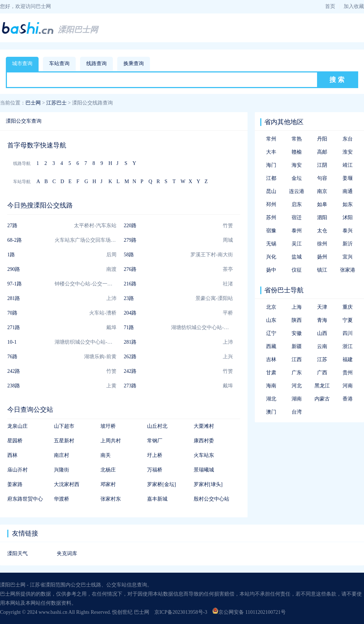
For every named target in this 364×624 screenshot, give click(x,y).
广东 (297, 373)
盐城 (297, 257)
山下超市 (64, 426)
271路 (14, 327)
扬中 (271, 270)
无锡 (271, 244)
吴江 (297, 244)
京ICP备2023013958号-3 (181, 612)
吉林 (271, 360)
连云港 (297, 191)
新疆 (297, 346)
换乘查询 (134, 64)
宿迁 (297, 218)
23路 (129, 298)
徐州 (322, 244)
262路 (130, 357)
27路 (12, 226)
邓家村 (108, 484)
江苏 (322, 360)
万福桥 (155, 470)
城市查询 (22, 64)
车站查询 (59, 64)
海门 (271, 165)
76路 (12, 357)
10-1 (12, 342)
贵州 (348, 373)
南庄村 (62, 455)
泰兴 (348, 231)
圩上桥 (155, 455)
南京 (322, 191)
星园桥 (15, 441)
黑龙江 (322, 386)
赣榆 (297, 152)
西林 (12, 455)
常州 (271, 139)
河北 (297, 386)
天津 (322, 307)
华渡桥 (62, 499)
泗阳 (322, 218)
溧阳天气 (17, 554)
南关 (106, 455)
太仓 (322, 231)
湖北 (271, 399)
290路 (14, 269)
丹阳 (322, 139)
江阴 (322, 165)
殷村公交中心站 (211, 499)
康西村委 (204, 441)
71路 (129, 327)
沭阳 (348, 218)
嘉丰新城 (157, 499)
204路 (130, 313)
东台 (348, 139)
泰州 (297, 231)
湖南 (297, 399)
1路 (11, 255)
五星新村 (64, 441)
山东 (271, 320)
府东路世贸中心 (25, 499)
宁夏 (348, 320)
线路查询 (96, 64)
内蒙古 (322, 399)
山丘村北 (157, 426)
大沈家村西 (67, 484)
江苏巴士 (56, 103)
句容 (322, 178)
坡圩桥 (108, 426)
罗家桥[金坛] (161, 484)
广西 (322, 373)
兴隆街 (62, 470)
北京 (271, 307)
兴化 (271, 257)
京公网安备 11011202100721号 (249, 612)
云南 (322, 346)
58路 (129, 255)
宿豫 (271, 231)
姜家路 (15, 484)
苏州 (271, 218)
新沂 (348, 244)
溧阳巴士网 (78, 30)
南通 (348, 191)
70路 (12, 313)
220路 (130, 226)
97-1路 (15, 284)
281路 (14, 298)
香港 (348, 399)
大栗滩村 (204, 426)
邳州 (271, 204)
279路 (130, 240)
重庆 (348, 307)
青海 (322, 320)
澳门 (271, 412)
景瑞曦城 (204, 470)
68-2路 (15, 240)
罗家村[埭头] (208, 484)
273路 (130, 386)
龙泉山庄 (17, 426)
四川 (348, 333)
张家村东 (111, 499)
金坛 (297, 178)
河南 (348, 386)
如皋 (322, 204)
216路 (130, 284)
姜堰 (348, 178)
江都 (271, 178)
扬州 (322, 257)
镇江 (322, 270)
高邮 (322, 152)
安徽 (297, 333)
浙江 (348, 346)
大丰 (271, 152)
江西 (297, 360)
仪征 (297, 270)
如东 (348, 204)
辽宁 (271, 333)
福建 (348, 360)
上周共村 (111, 441)
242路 (14, 371)
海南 (271, 386)
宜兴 (348, 257)
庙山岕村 (17, 470)
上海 (297, 307)
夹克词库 (67, 554)
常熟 (297, 139)
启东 (297, 204)
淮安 (348, 152)
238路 (14, 386)
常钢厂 (155, 441)
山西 (322, 333)
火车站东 (204, 455)
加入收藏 (354, 6)
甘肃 (271, 373)
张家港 (348, 270)
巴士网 (33, 103)
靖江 (348, 165)
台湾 (297, 412)
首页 (330, 6)
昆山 (271, 191)
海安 (297, 165)
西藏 (271, 346)
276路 (130, 269)
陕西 (297, 320)
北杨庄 (108, 470)
